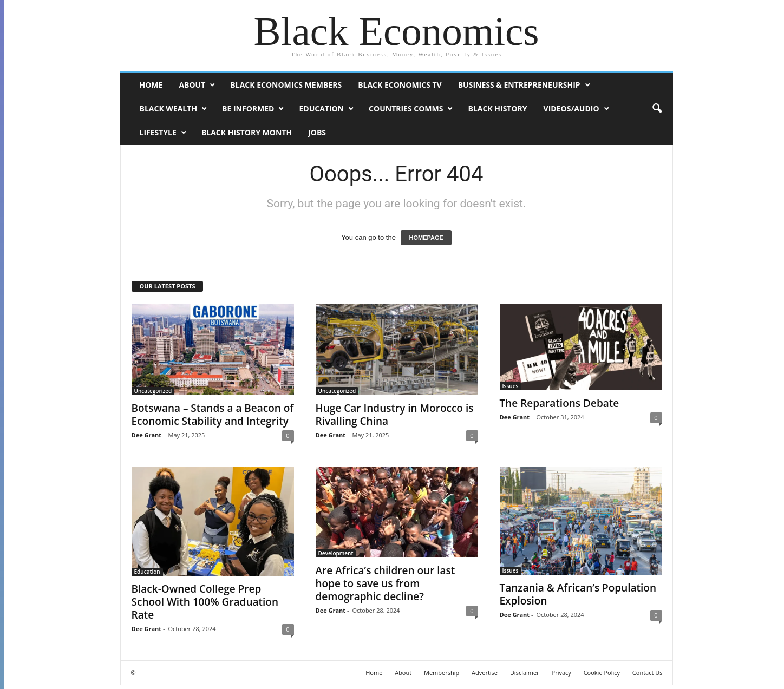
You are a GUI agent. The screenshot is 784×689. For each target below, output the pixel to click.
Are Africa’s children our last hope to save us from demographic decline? (386, 583)
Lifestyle (158, 132)
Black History (497, 109)
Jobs (317, 132)
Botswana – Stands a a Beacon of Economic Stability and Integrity (213, 415)
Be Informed (248, 109)
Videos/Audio (571, 109)
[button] (657, 109)
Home (151, 85)
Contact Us (648, 672)
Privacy (561, 672)
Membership (442, 672)
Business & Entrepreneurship (519, 85)
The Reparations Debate (560, 403)
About (192, 85)
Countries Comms (406, 109)
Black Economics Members (286, 85)
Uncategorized (153, 391)
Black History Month (247, 132)
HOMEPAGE (426, 238)
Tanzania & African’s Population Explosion (578, 594)
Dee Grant (147, 435)
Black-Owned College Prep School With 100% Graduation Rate (205, 602)
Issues (511, 386)
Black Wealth (169, 109)
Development (336, 553)
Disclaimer (525, 672)
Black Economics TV (400, 85)
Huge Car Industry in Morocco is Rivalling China (395, 415)
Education (321, 109)
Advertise (485, 672)
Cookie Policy (602, 672)
